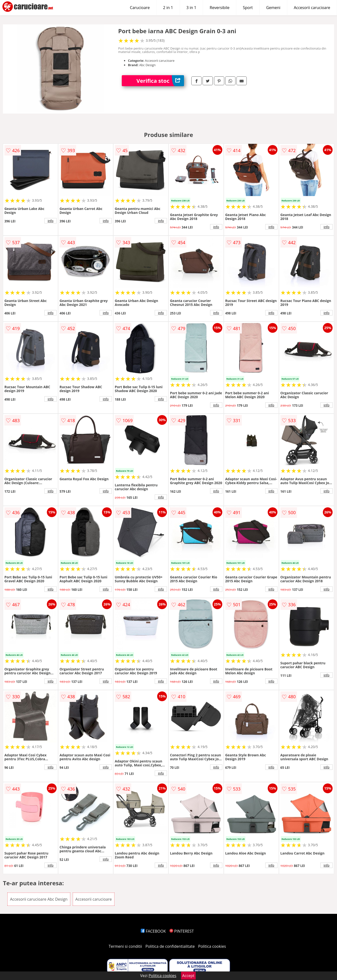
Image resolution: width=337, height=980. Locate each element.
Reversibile (220, 8)
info (51, 221)
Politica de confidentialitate (170, 946)
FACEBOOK (153, 931)
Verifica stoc (160, 81)
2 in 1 (168, 8)
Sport (248, 8)
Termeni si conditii (125, 946)
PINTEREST (182, 931)
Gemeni (273, 8)
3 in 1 (191, 8)
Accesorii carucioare (312, 8)
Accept (188, 976)
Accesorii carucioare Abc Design (39, 899)
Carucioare (140, 8)
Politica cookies (212, 946)
